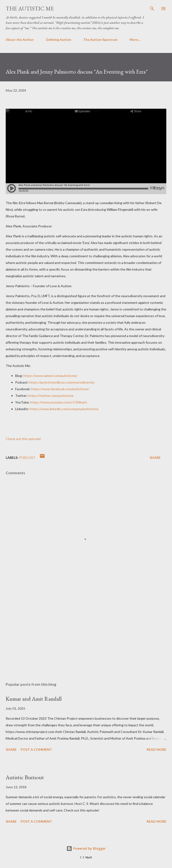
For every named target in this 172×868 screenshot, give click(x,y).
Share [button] (155, 457)
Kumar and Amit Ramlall (34, 699)
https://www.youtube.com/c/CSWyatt (59, 402)
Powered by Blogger (86, 848)
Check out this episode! (23, 439)
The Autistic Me (30, 8)
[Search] (152, 9)
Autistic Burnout (25, 777)
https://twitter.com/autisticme (51, 396)
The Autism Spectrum (100, 40)
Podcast (27, 457)
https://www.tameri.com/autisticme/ (51, 376)
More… (135, 40)
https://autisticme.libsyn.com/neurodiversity (62, 382)
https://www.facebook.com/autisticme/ (60, 389)
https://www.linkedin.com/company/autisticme (64, 409)
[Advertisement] (86, 633)
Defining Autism (59, 40)
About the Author (20, 40)
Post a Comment (36, 749)
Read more (156, 749)
